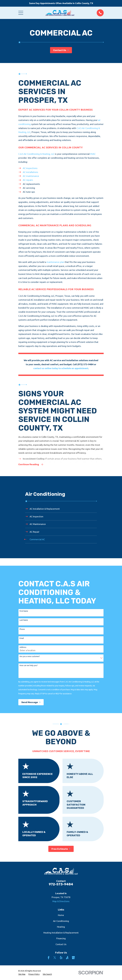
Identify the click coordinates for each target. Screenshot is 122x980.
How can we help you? (29, 665)
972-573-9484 (61, 884)
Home (61, 915)
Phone (22, 629)
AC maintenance (31, 176)
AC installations (30, 172)
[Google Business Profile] (73, 958)
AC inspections (30, 168)
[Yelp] (61, 958)
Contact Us (61, 944)
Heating (61, 927)
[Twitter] (55, 958)
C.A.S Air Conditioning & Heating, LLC (36, 154)
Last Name (24, 620)
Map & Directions (61, 901)
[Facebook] (49, 958)
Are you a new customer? (30, 656)
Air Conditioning (61, 921)
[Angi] (67, 958)
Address (23, 647)
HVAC (93, 154)
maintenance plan (55, 262)
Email (22, 638)
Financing (61, 938)
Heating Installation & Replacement (61, 933)
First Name (24, 611)
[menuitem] (61, 509)
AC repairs (28, 180)
